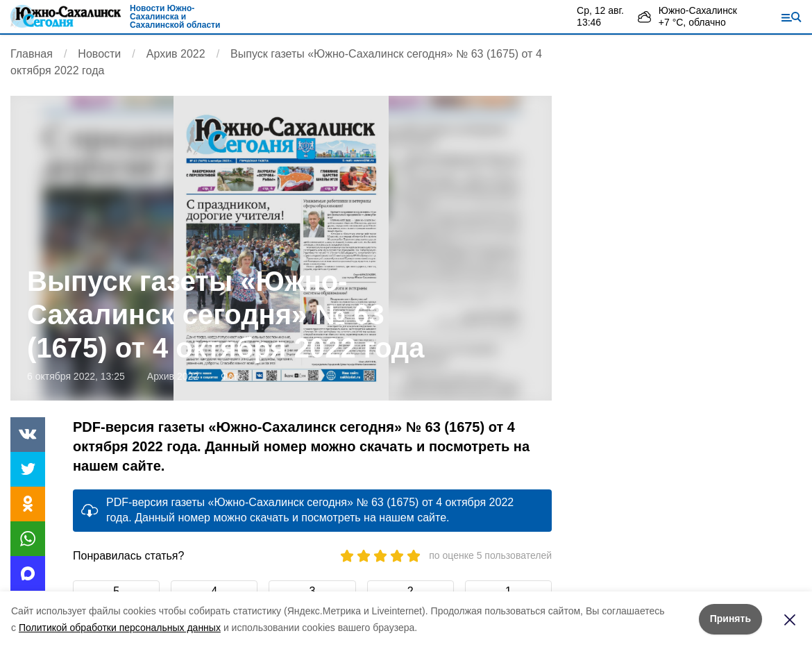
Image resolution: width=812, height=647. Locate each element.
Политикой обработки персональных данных (120, 628)
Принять (730, 619)
